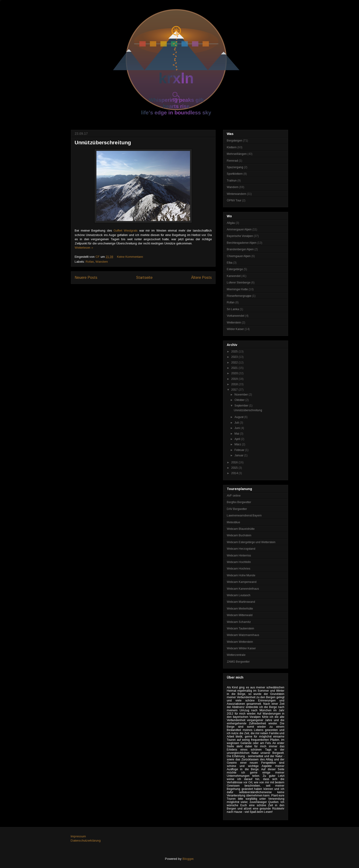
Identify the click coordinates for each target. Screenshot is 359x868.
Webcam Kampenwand (242, 582)
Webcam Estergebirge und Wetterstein (251, 542)
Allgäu (231, 223)
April (238, 439)
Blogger (188, 859)
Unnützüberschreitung (103, 143)
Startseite (144, 278)
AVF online (234, 496)
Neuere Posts (86, 278)
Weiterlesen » (84, 248)
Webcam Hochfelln (239, 562)
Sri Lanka (233, 309)
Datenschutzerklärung (86, 841)
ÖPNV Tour (234, 200)
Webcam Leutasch (239, 595)
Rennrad (232, 161)
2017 (235, 390)
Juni (238, 428)
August (239, 417)
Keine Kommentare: (131, 257)
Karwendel (234, 276)
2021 (235, 368)
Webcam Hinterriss (239, 556)
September (242, 406)
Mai (237, 434)
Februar (240, 450)
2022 (235, 363)
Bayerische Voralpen (240, 236)
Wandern (102, 262)
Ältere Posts (201, 278)
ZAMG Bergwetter (238, 662)
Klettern (232, 147)
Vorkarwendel (236, 316)
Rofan (90, 262)
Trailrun (232, 181)
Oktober (240, 400)
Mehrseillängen (237, 154)
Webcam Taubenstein (240, 628)
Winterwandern (236, 194)
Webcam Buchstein (239, 535)
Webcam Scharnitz (239, 622)
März (238, 444)
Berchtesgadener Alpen (242, 243)
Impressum (78, 836)
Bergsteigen (234, 141)
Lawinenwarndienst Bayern (244, 516)
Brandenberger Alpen (240, 249)
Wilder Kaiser (235, 329)
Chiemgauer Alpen (239, 256)
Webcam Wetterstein (240, 642)
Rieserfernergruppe (239, 296)
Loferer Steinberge (239, 283)
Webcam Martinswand (241, 602)
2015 (235, 468)
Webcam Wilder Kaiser (241, 648)
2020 (235, 373)
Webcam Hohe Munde (241, 575)
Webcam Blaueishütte (241, 529)
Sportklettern (235, 174)
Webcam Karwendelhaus (243, 589)
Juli (237, 423)
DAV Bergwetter (237, 509)
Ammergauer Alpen (239, 229)
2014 (235, 473)
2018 (235, 384)
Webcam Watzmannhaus (243, 635)
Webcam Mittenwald (240, 615)
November (242, 395)
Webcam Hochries (238, 569)
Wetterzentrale (236, 655)
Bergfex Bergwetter (239, 502)
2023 (235, 357)
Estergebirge (235, 269)
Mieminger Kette (237, 289)
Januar (239, 455)
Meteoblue (233, 522)
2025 (235, 352)
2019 (235, 379)
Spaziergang (235, 167)
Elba (230, 263)
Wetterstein (234, 323)
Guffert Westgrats (126, 231)
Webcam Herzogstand (241, 549)
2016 (235, 462)
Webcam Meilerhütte (240, 609)
